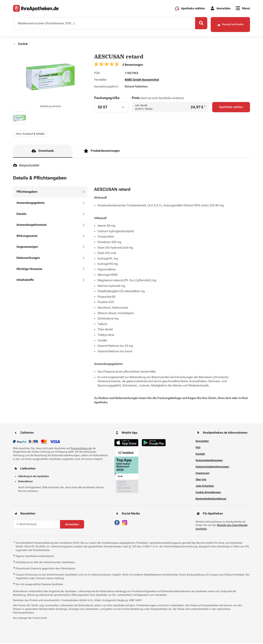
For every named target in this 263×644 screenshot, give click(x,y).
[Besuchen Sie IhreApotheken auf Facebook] (117, 523)
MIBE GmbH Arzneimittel (142, 81)
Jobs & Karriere (205, 487)
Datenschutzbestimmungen (212, 468)
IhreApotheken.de (81, 449)
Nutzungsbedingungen (209, 461)
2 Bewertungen (133, 66)
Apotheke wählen (231, 108)
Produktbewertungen (102, 152)
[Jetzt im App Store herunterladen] (126, 444)
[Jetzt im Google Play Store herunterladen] (154, 444)
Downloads (43, 152)
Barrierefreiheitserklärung (211, 500)
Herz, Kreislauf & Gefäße (30, 135)
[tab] (50, 193)
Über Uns (201, 480)
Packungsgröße (107, 99)
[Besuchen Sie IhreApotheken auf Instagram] (125, 523)
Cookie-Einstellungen (208, 493)
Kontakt (200, 455)
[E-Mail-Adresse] (37, 525)
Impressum (202, 474)
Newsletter (202, 442)
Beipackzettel (26, 166)
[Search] (198, 24)
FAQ (198, 448)
